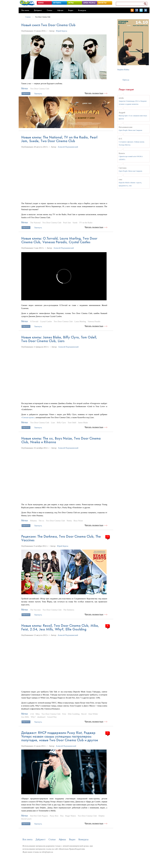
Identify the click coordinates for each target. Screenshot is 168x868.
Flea (62, 816)
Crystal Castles (46, 321)
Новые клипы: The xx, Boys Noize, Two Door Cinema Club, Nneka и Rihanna (61, 440)
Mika (38, 714)
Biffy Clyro (61, 423)
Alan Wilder (93, 714)
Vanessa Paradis (94, 321)
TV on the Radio (86, 223)
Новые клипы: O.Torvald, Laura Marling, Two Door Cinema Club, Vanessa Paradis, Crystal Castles (59, 240)
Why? (33, 717)
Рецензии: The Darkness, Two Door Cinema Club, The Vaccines (61, 538)
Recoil (84, 714)
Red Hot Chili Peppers (39, 816)
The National (35, 223)
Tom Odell (72, 423)
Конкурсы (82, 10)
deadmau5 (41, 717)
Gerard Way (52, 717)
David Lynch (26, 819)
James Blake (83, 423)
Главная (28, 17)
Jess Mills (25, 717)
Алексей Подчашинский (68, 147)
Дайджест (38, 10)
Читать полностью (94, 93)
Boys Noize (78, 521)
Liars (53, 423)
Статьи (50, 10)
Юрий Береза (61, 31)
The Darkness (69, 610)
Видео (71, 10)
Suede (75, 223)
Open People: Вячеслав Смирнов (130, 130)
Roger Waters (71, 816)
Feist (64, 714)
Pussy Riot (54, 816)
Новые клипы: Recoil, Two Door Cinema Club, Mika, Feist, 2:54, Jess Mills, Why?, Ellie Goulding (60, 627)
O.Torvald (34, 321)
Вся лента (25, 10)
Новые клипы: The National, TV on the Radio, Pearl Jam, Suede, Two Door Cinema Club (59, 139)
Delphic (102, 816)
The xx (41, 521)
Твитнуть (38, 94)
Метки (25, 88)
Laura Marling (80, 321)
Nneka (69, 521)
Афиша (60, 10)
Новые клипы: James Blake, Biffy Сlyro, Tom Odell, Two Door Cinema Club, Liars (59, 339)
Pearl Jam (67, 223)
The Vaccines (35, 610)
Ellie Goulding (74, 714)
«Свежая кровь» (28, 417)
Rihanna (33, 521)
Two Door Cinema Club (43, 17)
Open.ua (126, 80)
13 (108, 536)
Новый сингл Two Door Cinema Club (48, 25)
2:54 (32, 714)
